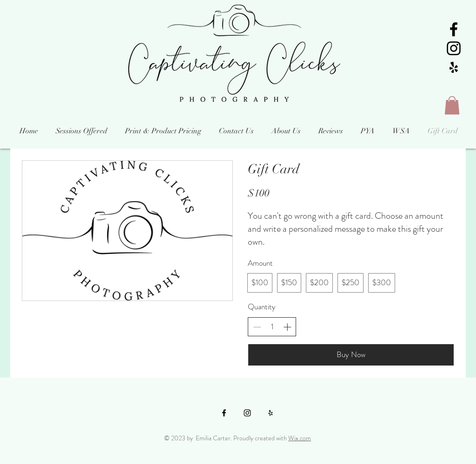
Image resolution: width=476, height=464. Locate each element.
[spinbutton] (272, 327)
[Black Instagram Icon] (454, 48)
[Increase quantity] (287, 327)
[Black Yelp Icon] (454, 67)
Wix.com (300, 438)
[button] (452, 105)
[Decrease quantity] (257, 327)
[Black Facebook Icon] (454, 29)
